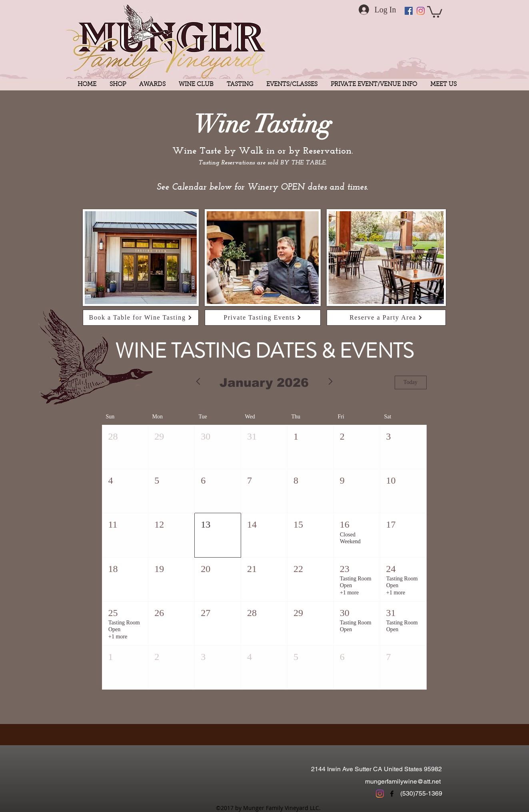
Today (410, 383)
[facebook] (392, 794)
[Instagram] (421, 11)
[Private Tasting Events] (263, 318)
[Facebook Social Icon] (409, 11)
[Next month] (331, 382)
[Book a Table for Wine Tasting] (141, 318)
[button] (435, 11)
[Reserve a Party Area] (386, 318)
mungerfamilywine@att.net (403, 781)
